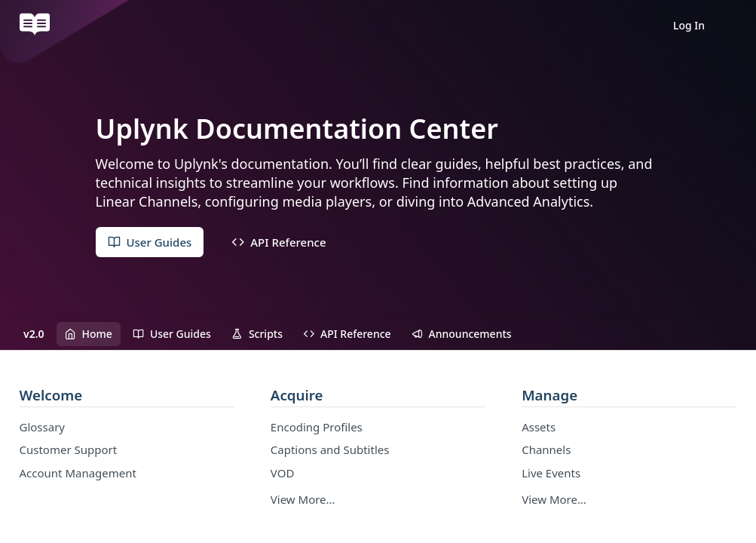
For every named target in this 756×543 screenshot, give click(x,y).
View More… (303, 499)
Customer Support (69, 449)
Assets (539, 427)
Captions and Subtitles (330, 449)
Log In (689, 25)
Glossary (43, 427)
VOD (283, 473)
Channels (546, 449)
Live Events (551, 473)
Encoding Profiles (317, 427)
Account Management (78, 473)
